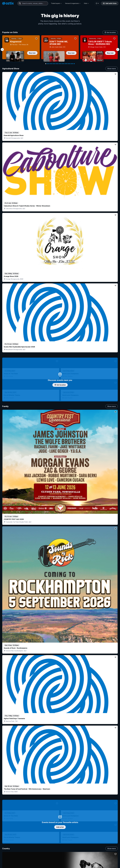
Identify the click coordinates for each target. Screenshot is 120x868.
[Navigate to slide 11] (61, 64)
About (95, 862)
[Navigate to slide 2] (47, 64)
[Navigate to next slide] (118, 49)
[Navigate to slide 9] (58, 64)
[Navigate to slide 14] (65, 64)
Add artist (60, 220)
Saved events (10, 867)
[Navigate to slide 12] (62, 64)
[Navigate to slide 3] (49, 64)
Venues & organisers (73, 3)
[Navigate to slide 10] (59, 64)
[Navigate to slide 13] (64, 64)
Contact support (25, 859)
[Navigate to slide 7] (55, 64)
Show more (112, 69)
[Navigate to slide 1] (46, 64)
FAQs (95, 866)
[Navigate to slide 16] (68, 64)
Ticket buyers (56, 3)
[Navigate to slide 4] (50, 64)
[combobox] (33, 3)
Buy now (32, 53)
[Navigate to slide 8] (56, 64)
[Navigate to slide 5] (52, 64)
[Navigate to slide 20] (74, 64)
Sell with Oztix (110, 3)
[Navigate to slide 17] (70, 64)
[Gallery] (60, 50)
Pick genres (60, 542)
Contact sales (76, 859)
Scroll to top (60, 835)
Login (65, 859)
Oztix (86, 3)
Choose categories (60, 381)
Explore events (10, 864)
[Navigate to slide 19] (73, 64)
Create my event (48, 867)
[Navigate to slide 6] (53, 64)
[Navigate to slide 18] (71, 64)
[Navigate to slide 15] (67, 64)
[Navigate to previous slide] (2, 49)
